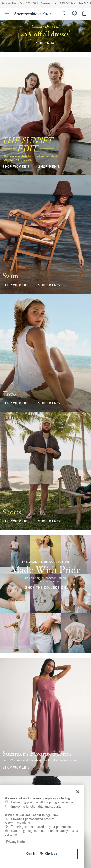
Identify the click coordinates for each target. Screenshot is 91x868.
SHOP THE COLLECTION (45, 588)
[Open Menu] (5, 14)
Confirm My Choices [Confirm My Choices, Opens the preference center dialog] (42, 854)
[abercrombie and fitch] (33, 13)
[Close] (78, 792)
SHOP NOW (45, 43)
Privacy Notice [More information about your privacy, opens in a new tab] (16, 842)
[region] (42, 826)
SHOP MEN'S (49, 167)
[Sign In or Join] (76, 13)
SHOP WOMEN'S (16, 167)
